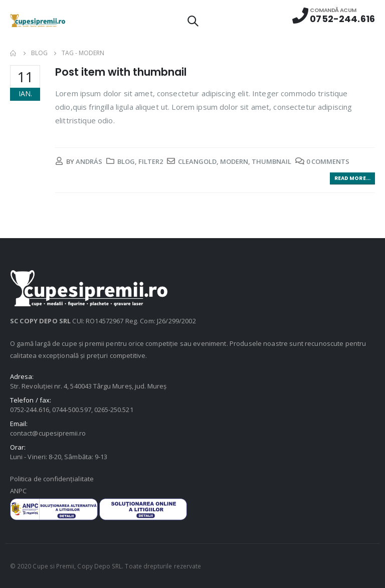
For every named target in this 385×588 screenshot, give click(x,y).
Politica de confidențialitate (52, 479)
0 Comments (328, 161)
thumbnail (271, 161)
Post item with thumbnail (121, 72)
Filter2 (151, 161)
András (89, 161)
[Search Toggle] (192, 21)
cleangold (197, 161)
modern (234, 161)
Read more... (352, 178)
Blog (126, 161)
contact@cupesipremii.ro (48, 433)
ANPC (18, 491)
